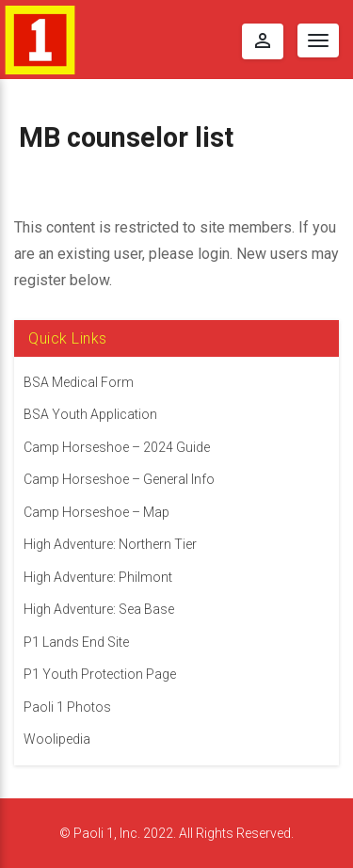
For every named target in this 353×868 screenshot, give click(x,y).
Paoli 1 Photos (67, 707)
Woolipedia (57, 739)
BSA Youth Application (90, 414)
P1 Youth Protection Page (100, 674)
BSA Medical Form (79, 382)
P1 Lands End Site (76, 642)
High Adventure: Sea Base (99, 609)
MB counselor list (126, 137)
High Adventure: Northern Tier (110, 544)
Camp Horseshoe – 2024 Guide (117, 447)
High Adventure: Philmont (98, 577)
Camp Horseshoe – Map (96, 512)
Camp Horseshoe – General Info (119, 479)
